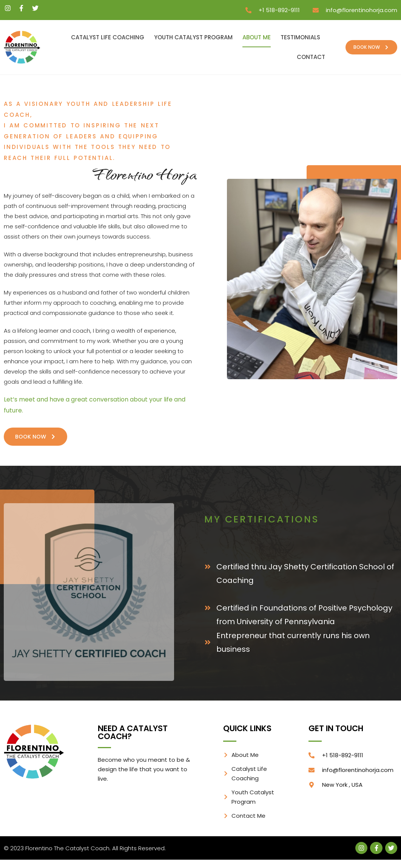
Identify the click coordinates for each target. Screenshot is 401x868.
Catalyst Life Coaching (108, 37)
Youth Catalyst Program (193, 37)
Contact (311, 57)
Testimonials (300, 37)
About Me (257, 37)
